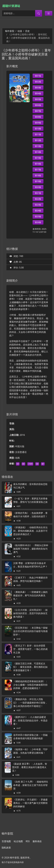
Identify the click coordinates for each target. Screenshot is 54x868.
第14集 (38, 152)
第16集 (38, 164)
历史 (27, 31)
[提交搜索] (39, 13)
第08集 (38, 117)
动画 (37, 464)
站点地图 (18, 841)
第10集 (38, 129)
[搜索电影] (19, 13)
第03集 (38, 88)
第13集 (38, 146)
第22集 (38, 199)
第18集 (38, 175)
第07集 (38, 111)
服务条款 (37, 841)
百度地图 (6, 841)
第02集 (38, 82)
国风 (23, 464)
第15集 (38, 158)
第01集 (38, 76)
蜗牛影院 (10, 31)
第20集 (38, 187)
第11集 (38, 134)
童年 (43, 464)
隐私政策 (6, 848)
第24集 (38, 211)
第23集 (38, 205)
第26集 (38, 222)
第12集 (38, 140)
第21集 (38, 193)
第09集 (38, 123)
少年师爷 (30, 464)
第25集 (38, 216)
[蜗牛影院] (13, 6)
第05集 (38, 99)
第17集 (38, 170)
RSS (28, 841)
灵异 (18, 464)
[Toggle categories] (49, 13)
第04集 (38, 93)
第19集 (38, 181)
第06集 (38, 105)
